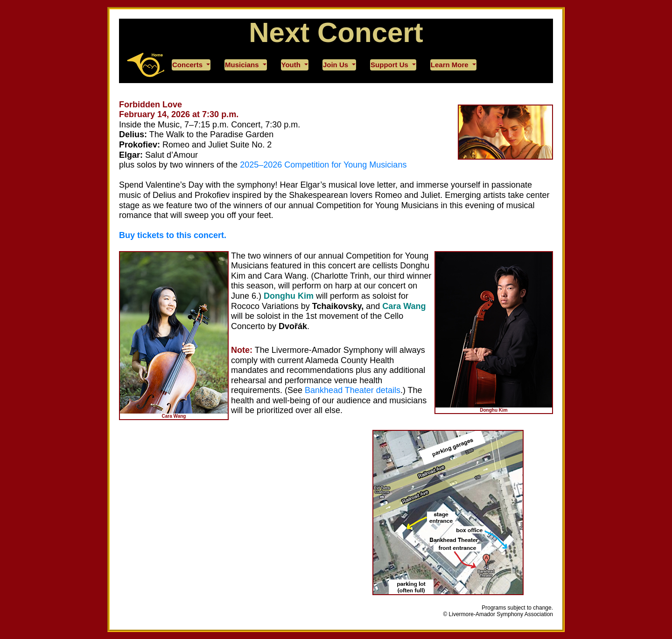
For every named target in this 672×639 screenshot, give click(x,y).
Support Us (390, 65)
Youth (292, 65)
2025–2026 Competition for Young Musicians (323, 165)
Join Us (336, 65)
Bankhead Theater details (353, 390)
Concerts (188, 65)
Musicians (243, 65)
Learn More (451, 65)
